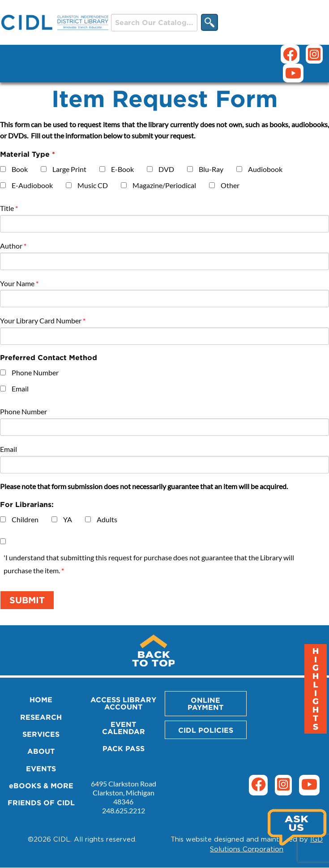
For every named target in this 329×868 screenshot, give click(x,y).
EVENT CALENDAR (124, 728)
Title (7, 208)
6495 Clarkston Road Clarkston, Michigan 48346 (124, 793)
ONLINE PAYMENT (205, 704)
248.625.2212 (124, 810)
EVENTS (41, 769)
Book (20, 169)
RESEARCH (41, 717)
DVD (166, 169)
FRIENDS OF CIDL (41, 803)
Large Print (69, 169)
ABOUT (41, 751)
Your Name (17, 283)
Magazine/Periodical (164, 185)
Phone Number (35, 372)
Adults (107, 519)
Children (25, 519)
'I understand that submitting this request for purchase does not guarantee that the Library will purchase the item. (149, 564)
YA (68, 519)
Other (230, 185)
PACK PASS (124, 748)
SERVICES (41, 734)
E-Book (122, 169)
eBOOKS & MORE (41, 786)
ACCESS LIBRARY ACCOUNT (123, 703)
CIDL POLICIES (206, 730)
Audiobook (265, 169)
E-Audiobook (32, 185)
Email (20, 389)
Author (11, 246)
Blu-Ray (211, 169)
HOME (41, 700)
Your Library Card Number (41, 320)
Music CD (93, 185)
